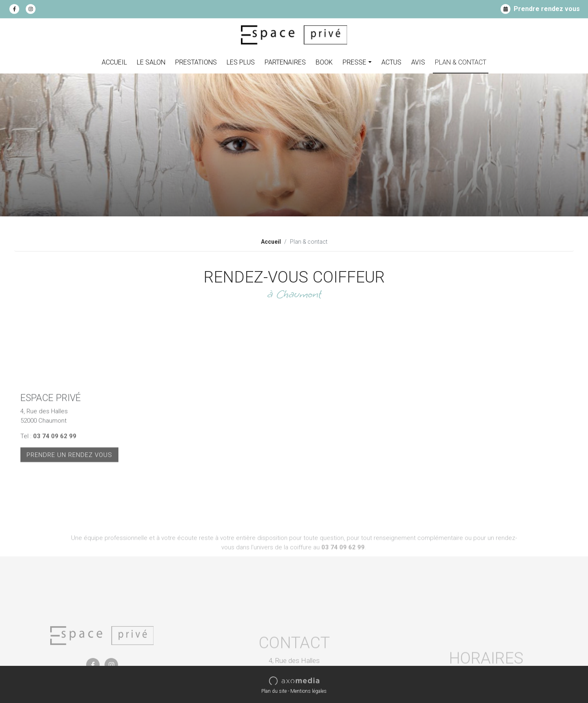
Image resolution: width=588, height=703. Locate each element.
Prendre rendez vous (540, 9)
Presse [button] (354, 62)
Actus (391, 62)
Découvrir (535, 187)
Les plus (241, 62)
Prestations (196, 62)
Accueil (114, 62)
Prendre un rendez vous (69, 490)
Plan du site (274, 691)
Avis (418, 62)
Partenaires (285, 62)
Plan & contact (461, 62)
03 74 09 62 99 (55, 472)
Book (324, 62)
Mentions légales (308, 691)
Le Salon (151, 62)
